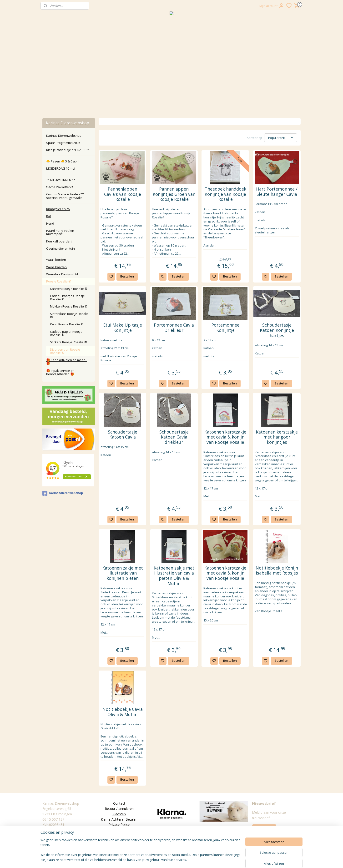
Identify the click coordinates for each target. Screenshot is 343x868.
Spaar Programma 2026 (63, 143)
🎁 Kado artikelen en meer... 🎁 (67, 362)
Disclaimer (119, 835)
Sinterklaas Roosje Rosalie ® (69, 315)
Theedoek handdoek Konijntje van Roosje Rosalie (225, 194)
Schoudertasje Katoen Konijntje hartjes (277, 330)
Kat (49, 216)
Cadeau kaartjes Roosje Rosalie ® (67, 298)
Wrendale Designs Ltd (62, 274)
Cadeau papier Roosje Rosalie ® (66, 333)
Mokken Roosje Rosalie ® (69, 306)
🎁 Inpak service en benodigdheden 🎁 (60, 372)
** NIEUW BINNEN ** (61, 180)
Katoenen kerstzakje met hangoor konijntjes (277, 437)
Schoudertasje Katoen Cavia (122, 435)
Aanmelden (264, 828)
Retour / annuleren (119, 809)
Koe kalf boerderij (59, 241)
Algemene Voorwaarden (119, 830)
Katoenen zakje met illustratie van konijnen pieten (122, 573)
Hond (50, 223)
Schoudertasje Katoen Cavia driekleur (174, 437)
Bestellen (127, 276)
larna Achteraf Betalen (120, 819)
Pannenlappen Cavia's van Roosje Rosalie (122, 194)
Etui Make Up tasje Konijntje (122, 328)
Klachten (119, 814)
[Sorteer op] (281, 138)
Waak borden (56, 260)
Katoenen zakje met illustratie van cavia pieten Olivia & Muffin (174, 576)
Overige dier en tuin (61, 248)
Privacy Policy (119, 825)
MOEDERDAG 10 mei (61, 168)
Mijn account (272, 6)
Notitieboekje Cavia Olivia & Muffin (122, 712)
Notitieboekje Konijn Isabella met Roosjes (277, 571)
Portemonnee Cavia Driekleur (174, 328)
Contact (119, 803)
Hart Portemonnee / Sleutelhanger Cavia (277, 192)
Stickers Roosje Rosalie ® (69, 342)
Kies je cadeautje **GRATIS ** (68, 150)
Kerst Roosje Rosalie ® (67, 324)
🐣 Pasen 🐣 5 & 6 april (63, 161)
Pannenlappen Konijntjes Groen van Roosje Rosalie (174, 194)
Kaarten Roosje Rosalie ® (69, 289)
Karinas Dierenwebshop (64, 136)
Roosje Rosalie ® (59, 281)
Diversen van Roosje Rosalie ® (65, 351)
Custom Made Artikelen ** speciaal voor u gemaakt (65, 196)
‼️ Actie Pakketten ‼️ (60, 187)
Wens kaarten (56, 267)
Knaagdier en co (58, 209)
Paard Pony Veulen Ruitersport (60, 232)
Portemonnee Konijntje (225, 328)
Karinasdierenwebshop (63, 493)
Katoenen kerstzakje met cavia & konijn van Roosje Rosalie (225, 437)
